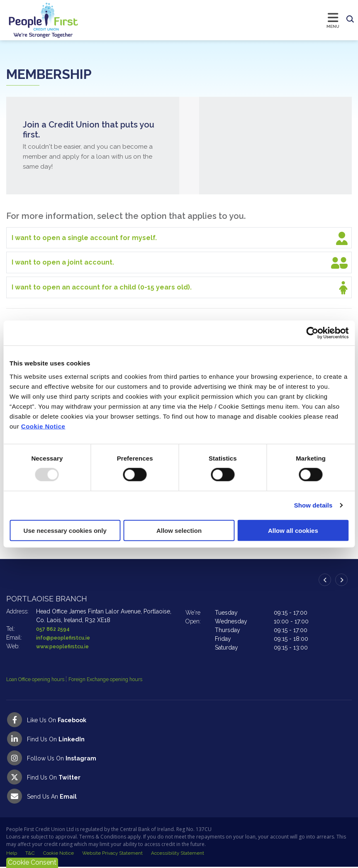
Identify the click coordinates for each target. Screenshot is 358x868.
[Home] (35, 20)
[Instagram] (179, 758)
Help (12, 854)
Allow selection (179, 530)
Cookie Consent (32, 862)
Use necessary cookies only (65, 530)
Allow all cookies (293, 530)
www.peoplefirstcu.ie (66, 646)
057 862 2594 (55, 629)
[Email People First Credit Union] (179, 796)
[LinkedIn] (179, 739)
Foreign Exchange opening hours (127, 679)
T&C (30, 854)
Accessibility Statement (179, 854)
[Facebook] (179, 720)
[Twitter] (179, 777)
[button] (350, 20)
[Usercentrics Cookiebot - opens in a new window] (312, 333)
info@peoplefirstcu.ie (67, 638)
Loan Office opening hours (43, 679)
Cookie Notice (43, 426)
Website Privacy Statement (113, 854)
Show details (313, 505)
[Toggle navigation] (211, 20)
